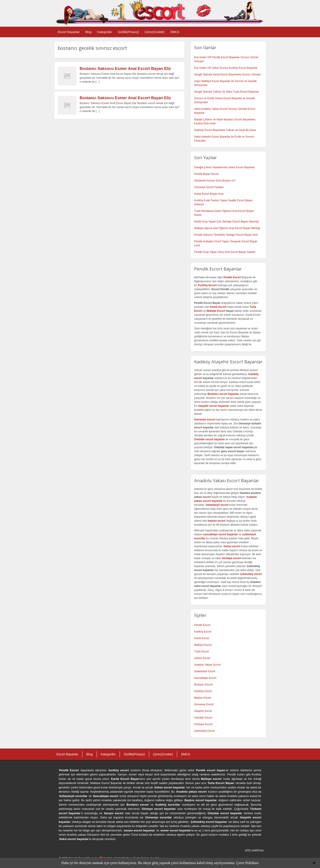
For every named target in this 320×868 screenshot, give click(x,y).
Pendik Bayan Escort (206, 174)
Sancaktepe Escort (205, 678)
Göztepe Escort (203, 724)
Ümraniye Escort (204, 704)
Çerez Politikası (248, 863)
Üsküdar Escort (203, 718)
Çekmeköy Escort (205, 731)
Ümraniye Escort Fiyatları (209, 187)
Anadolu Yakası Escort (207, 665)
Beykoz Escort (203, 698)
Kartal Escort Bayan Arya (209, 194)
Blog (88, 32)
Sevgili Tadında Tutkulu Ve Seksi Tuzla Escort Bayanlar (227, 92)
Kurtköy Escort (203, 632)
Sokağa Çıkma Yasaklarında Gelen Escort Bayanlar (224, 167)
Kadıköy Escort (203, 691)
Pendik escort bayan (211, 770)
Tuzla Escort (202, 651)
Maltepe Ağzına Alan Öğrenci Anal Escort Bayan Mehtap (227, 228)
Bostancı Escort (203, 685)
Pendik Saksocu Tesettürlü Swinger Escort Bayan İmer (226, 235)
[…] (98, 82)
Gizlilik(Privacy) (128, 32)
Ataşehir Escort (203, 711)
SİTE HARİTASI (254, 851)
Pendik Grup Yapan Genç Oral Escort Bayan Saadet (225, 252)
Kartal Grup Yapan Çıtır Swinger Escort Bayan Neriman (227, 222)
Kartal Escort (202, 638)
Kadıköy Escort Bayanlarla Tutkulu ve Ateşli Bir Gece (225, 130)
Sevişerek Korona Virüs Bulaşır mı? (215, 181)
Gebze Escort (202, 658)
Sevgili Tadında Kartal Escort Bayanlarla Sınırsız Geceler (228, 75)
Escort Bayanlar (69, 32)
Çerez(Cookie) (155, 32)
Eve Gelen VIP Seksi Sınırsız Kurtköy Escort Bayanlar (226, 68)
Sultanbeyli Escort (205, 671)
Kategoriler (105, 32)
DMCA (175, 32)
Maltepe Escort (216, 311)
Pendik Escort (202, 625)
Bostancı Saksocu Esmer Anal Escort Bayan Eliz (125, 69)
